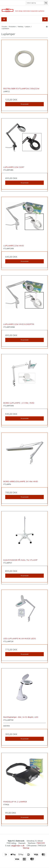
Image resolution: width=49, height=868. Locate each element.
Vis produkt (25, 104)
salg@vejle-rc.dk (18, 846)
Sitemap (26, 848)
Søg (46, 3)
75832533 (41, 843)
